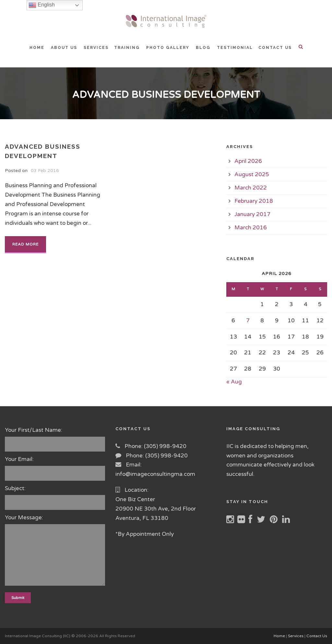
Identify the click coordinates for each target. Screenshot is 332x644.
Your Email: (55, 468)
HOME (37, 48)
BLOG (203, 48)
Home (279, 636)
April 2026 (248, 161)
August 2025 (252, 174)
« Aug (234, 382)
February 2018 (254, 201)
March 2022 (251, 188)
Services (296, 636)
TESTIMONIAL (235, 48)
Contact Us (317, 636)
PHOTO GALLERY (168, 48)
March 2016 (251, 228)
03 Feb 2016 (45, 171)
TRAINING (127, 48)
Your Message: (55, 552)
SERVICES (96, 48)
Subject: (55, 497)
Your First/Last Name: (55, 439)
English (42, 5)
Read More (25, 244)
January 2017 (252, 214)
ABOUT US (64, 48)
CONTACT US (275, 48)
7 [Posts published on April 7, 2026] (248, 321)
